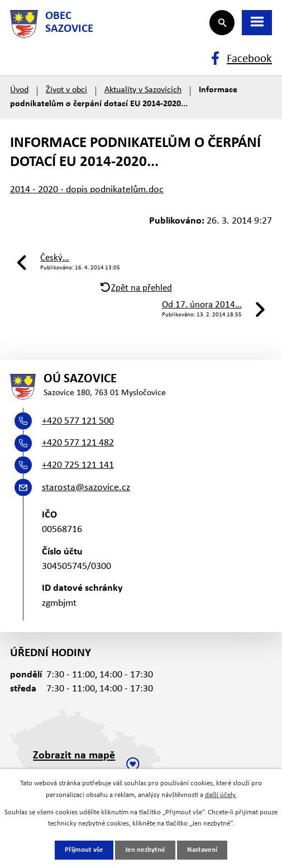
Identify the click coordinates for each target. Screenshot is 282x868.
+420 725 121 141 (78, 465)
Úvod (19, 90)
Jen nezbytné (145, 850)
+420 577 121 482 (78, 443)
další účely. (221, 795)
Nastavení (202, 850)
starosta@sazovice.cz (86, 488)
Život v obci (66, 90)
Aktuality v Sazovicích (143, 90)
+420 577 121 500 (78, 421)
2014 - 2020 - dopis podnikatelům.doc (87, 190)
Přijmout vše (84, 850)
